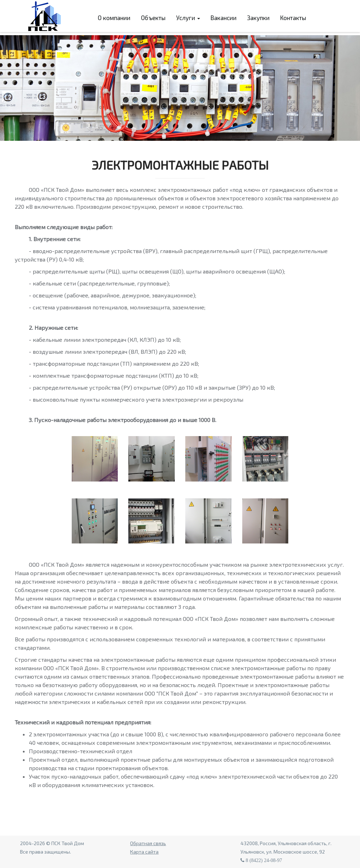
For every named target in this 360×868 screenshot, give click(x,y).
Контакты (293, 18)
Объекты (153, 18)
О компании (114, 18)
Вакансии (224, 18)
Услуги (188, 18)
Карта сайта (144, 852)
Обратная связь (148, 843)
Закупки (258, 18)
